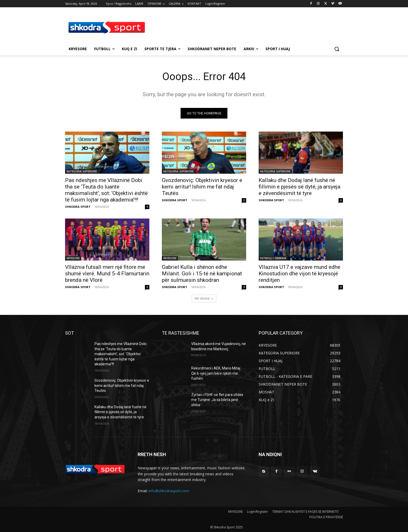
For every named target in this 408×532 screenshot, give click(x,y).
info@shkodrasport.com (169, 491)
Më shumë (204, 298)
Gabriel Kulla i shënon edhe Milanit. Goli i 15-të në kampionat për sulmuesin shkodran (202, 274)
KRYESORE (73, 258)
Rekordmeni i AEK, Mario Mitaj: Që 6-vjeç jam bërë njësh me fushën (216, 373)
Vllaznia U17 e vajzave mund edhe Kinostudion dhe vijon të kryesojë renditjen (299, 274)
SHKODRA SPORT (78, 207)
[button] (337, 49)
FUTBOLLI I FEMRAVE (273, 258)
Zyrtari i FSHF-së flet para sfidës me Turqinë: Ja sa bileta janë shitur (217, 400)
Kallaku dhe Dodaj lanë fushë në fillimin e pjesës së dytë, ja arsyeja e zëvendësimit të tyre (299, 187)
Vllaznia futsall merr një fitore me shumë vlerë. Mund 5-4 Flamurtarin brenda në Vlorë (107, 274)
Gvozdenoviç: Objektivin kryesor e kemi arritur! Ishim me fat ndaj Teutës (202, 187)
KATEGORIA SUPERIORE (82, 171)
